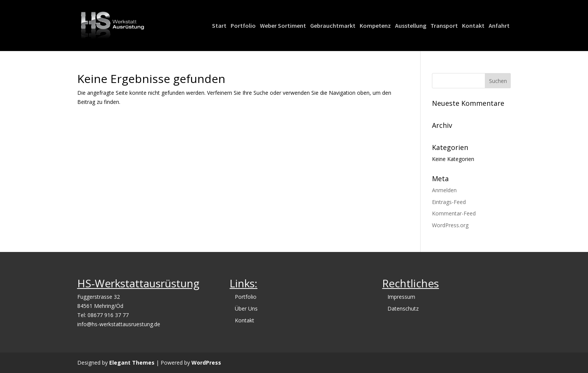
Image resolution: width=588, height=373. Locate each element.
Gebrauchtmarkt (333, 26)
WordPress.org (450, 225)
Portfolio (243, 26)
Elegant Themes (132, 363)
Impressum (401, 297)
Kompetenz (375, 26)
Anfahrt (499, 26)
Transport (444, 26)
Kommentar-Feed (454, 213)
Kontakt (473, 26)
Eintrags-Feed (449, 202)
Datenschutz (403, 308)
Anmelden (444, 190)
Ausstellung (411, 26)
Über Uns (246, 308)
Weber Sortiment (283, 26)
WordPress (206, 363)
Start (219, 26)
